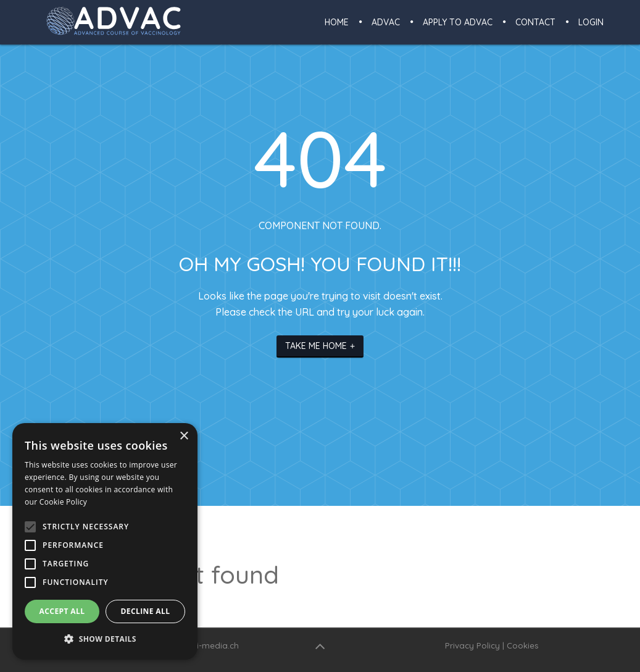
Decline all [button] (146, 611)
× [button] (184, 436)
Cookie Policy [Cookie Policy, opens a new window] (63, 502)
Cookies (523, 645)
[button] (105, 639)
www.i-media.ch (208, 645)
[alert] (105, 541)
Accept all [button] (62, 611)
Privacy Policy (472, 645)
